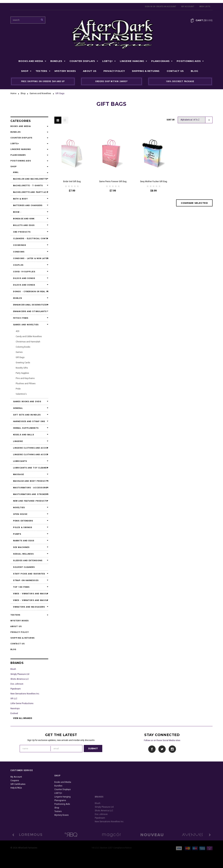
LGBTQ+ (108, 61)
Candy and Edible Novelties (29, 336)
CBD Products (22, 232)
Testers (41, 71)
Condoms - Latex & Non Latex (29, 258)
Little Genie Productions (22, 703)
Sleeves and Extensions (28, 561)
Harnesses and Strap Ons (29, 421)
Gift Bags (20, 357)
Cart (204, 20)
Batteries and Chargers (28, 205)
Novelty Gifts (22, 368)
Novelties (19, 508)
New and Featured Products (29, 501)
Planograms (160, 61)
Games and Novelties (40, 93)
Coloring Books (23, 347)
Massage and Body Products (29, 481)
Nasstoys (15, 708)
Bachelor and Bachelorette (29, 179)
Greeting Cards (23, 363)
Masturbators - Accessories (29, 488)
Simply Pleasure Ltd (20, 674)
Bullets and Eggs (24, 225)
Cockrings (20, 245)
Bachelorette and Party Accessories (29, 192)
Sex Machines (21, 547)
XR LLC (14, 699)
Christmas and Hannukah (28, 342)
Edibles (18, 298)
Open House (20, 514)
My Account (188, 7)
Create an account (166, 7)
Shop (25, 71)
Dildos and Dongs (24, 278)
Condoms (19, 252)
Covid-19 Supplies (24, 272)
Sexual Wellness (24, 554)
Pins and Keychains (25, 378)
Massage (18, 474)
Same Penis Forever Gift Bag (113, 181)
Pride (18, 389)
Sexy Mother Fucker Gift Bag (154, 181)
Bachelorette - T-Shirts (28, 186)
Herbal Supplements (26, 428)
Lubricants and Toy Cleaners (29, 468)
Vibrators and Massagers (29, 607)
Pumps (17, 534)
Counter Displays (82, 61)
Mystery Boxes (65, 71)
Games (19, 352)
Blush (13, 669)
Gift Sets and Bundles (27, 415)
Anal (16, 172)
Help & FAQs (16, 804)
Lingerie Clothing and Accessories (29, 448)
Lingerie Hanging (132, 61)
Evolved (14, 713)
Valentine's (21, 394)
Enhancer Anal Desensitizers (29, 305)
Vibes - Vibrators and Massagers (29, 594)
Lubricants (20, 461)
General (18, 408)
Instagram (172, 749)
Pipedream (16, 689)
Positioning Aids (189, 61)
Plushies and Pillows (26, 384)
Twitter (162, 749)
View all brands (23, 718)
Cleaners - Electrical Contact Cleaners (29, 239)
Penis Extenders (23, 521)
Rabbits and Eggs (24, 541)
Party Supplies (22, 373)
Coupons (15, 797)
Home (13, 93)
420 (18, 331)
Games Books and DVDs (27, 402)
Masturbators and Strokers (29, 494)
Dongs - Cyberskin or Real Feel (29, 292)
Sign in (149, 7)
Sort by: (171, 120)
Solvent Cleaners (24, 567)
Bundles (56, 61)
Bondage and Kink (24, 219)
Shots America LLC (20, 679)
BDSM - (17, 212)
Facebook (152, 749)
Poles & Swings (23, 527)
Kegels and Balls (24, 435)
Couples (18, 265)
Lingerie (18, 441)
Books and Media (31, 61)
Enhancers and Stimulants (29, 311)
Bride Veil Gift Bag (72, 181)
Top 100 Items (21, 587)
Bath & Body (20, 199)
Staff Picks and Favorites (29, 574)
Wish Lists (205, 7)
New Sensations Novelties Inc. (25, 694)
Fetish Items (21, 318)
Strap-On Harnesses (26, 580)
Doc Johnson (17, 684)
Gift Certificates (18, 801)
